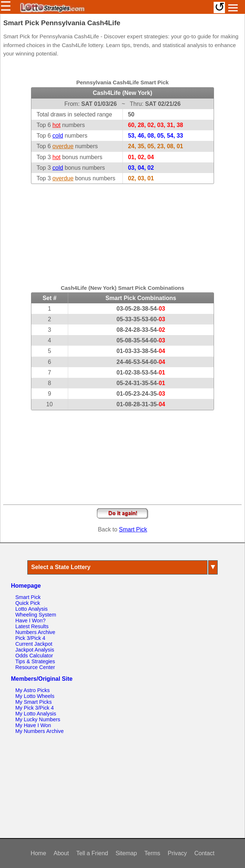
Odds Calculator (34, 656)
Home (38, 853)
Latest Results (32, 626)
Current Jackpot (34, 644)
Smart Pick (133, 529)
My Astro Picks (32, 690)
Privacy (177, 853)
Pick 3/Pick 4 (30, 638)
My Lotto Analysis (36, 714)
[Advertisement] (122, 230)
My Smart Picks (34, 702)
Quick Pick (28, 603)
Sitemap (126, 853)
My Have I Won (33, 725)
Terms (152, 853)
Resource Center (35, 667)
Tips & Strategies (35, 661)
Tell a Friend (92, 853)
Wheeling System (36, 615)
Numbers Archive (35, 632)
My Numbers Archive (40, 731)
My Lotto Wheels (35, 696)
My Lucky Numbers (38, 719)
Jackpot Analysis (35, 650)
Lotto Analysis (32, 609)
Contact (204, 853)
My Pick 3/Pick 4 (35, 708)
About (61, 853)
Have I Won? (30, 621)
